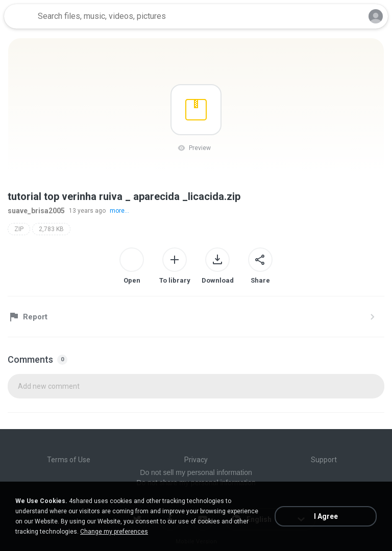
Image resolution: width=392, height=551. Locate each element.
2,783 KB (51, 229)
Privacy (196, 460)
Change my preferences (114, 532)
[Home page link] (19, 16)
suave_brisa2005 (36, 211)
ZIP (19, 229)
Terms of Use (69, 460)
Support (324, 460)
